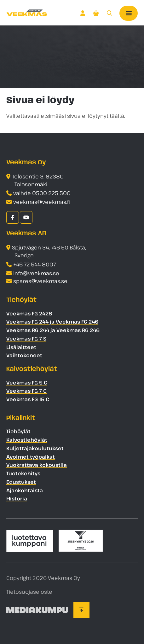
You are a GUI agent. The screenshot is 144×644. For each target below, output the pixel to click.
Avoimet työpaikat (31, 457)
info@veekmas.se (36, 273)
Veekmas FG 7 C (26, 391)
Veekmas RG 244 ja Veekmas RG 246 (53, 330)
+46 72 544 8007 (35, 264)
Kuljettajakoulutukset (35, 448)
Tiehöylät (18, 431)
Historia (17, 499)
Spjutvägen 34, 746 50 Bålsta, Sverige (49, 251)
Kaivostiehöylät (27, 440)
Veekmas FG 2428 (29, 314)
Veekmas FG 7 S (26, 339)
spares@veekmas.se (40, 281)
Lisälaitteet (21, 347)
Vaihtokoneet (24, 355)
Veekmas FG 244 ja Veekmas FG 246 (52, 322)
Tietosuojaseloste (29, 592)
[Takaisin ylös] (81, 610)
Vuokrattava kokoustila (37, 465)
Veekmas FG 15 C (28, 399)
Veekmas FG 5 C (27, 383)
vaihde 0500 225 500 (42, 193)
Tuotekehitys (23, 473)
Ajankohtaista (25, 490)
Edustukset (21, 482)
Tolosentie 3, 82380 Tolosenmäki (38, 180)
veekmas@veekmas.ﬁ (42, 202)
